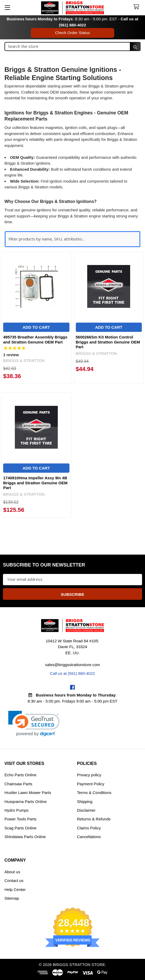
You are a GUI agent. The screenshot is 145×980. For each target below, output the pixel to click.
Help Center (15, 890)
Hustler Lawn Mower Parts (28, 793)
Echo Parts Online (21, 775)
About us (12, 872)
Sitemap (12, 898)
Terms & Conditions (94, 793)
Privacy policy (89, 775)
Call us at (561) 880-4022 (72, 673)
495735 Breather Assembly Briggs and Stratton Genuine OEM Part (35, 340)
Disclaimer (86, 810)
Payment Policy (91, 784)
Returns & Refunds (94, 819)
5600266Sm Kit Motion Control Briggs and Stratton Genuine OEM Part (108, 342)
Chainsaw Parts (18, 784)
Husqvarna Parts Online (26, 802)
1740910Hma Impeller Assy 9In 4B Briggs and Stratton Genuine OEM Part (35, 483)
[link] (34, 724)
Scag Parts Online (21, 828)
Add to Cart (36, 327)
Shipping (85, 802)
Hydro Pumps (17, 810)
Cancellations (89, 837)
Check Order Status (73, 33)
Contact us (14, 881)
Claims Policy (89, 828)
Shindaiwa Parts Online (25, 837)
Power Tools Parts (21, 819)
